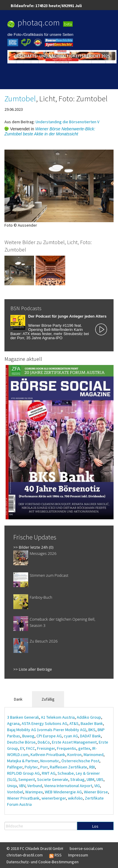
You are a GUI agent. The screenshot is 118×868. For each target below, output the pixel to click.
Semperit (27, 779)
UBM (90, 779)
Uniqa (12, 786)
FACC (31, 748)
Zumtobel (20, 98)
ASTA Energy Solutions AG (44, 723)
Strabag (77, 779)
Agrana (13, 723)
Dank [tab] (18, 699)
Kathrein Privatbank (48, 755)
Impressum (78, 855)
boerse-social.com (86, 848)
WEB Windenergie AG (63, 792)
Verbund (35, 786)
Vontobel (15, 792)
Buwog (28, 736)
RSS (55, 855)
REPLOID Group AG (23, 773)
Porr (44, 767)
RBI (92, 767)
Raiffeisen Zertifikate (68, 767)
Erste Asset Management (74, 742)
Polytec (31, 767)
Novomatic (50, 761)
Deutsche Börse (21, 742)
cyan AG (71, 736)
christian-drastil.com (25, 855)
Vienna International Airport (68, 786)
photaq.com (39, 23)
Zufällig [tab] (48, 699)
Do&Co (44, 742)
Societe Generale (53, 779)
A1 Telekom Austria (58, 717)
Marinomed (94, 755)
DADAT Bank (90, 736)
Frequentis (67, 748)
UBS (100, 779)
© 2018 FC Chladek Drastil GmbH (35, 848)
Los (95, 826)
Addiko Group (89, 717)
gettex (84, 748)
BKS (92, 730)
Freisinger (46, 748)
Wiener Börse (96, 792)
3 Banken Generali (23, 717)
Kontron (74, 755)
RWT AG (49, 773)
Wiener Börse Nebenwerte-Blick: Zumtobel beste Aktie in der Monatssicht (50, 131)
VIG (97, 786)
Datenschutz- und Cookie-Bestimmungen (43, 862)
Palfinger (15, 767)
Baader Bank (92, 723)
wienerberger (54, 798)
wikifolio (75, 798)
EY (22, 748)
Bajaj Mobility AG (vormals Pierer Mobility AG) (47, 730)
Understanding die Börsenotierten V (67, 122)
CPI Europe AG (49, 736)
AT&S (74, 723)
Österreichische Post (80, 761)
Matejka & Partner (23, 761)
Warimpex (34, 792)
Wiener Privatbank (23, 798)
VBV (22, 786)
